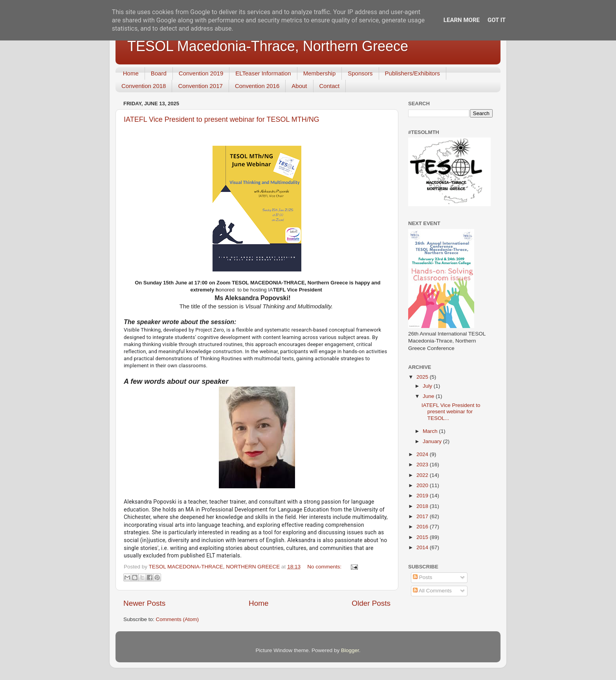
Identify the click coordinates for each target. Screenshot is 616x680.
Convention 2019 (201, 73)
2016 (423, 527)
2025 (423, 377)
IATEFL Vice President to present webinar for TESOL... (451, 411)
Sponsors (360, 73)
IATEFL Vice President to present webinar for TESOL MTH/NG (222, 119)
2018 (423, 506)
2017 (423, 516)
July (428, 386)
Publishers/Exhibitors (412, 73)
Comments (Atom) (178, 619)
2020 (423, 485)
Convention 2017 (200, 86)
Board (159, 73)
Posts (423, 577)
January (433, 441)
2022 (423, 475)
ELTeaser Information (263, 73)
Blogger (350, 650)
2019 (423, 496)
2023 (423, 465)
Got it (497, 20)
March (431, 431)
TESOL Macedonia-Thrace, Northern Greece (268, 46)
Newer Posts (144, 603)
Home (131, 73)
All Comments (432, 591)
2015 (423, 537)
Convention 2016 (257, 86)
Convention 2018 (144, 86)
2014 (423, 547)
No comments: (325, 567)
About (299, 86)
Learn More (462, 20)
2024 (423, 454)
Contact (330, 86)
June (429, 396)
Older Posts (371, 603)
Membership (320, 73)
